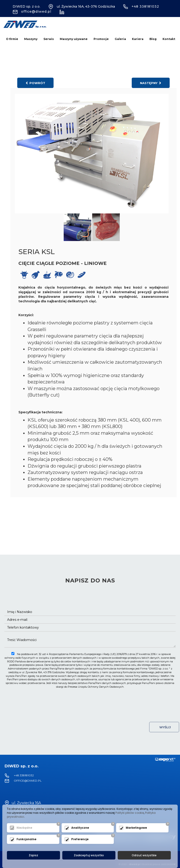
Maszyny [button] (31, 39)
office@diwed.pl (32, 11)
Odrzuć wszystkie (144, 855)
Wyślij (164, 727)
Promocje (101, 39)
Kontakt (169, 39)
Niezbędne (24, 828)
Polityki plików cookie (130, 813)
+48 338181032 (141, 6)
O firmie (12, 39)
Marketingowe (136, 828)
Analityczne (80, 828)
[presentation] (90, 700)
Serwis (49, 39)
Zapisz (33, 855)
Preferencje (80, 839)
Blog (153, 39)
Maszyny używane (74, 39)
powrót (35, 83)
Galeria (120, 39)
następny (151, 83)
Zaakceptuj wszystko (89, 855)
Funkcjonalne (26, 839)
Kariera (138, 39)
